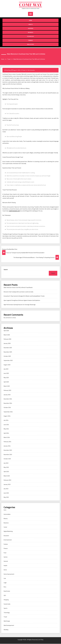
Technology (30, 37)
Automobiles (7, 515)
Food (5, 553)
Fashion (6, 544)
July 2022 (6, 489)
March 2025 (7, 386)
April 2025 (6, 382)
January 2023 (7, 485)
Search (6, 270)
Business (31, 33)
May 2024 (6, 429)
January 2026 (7, 344)
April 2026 (6, 331)
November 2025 (8, 352)
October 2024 (7, 408)
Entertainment (8, 540)
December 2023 (8, 450)
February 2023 (7, 480)
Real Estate (31, 45)
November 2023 (8, 455)
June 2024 (6, 425)
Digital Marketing (8, 532)
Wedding (6, 630)
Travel (24, 70)
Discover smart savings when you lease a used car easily (18, 292)
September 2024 (8, 412)
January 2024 (7, 446)
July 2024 (6, 421)
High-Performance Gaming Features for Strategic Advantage (20, 305)
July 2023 (6, 463)
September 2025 (8, 361)
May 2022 (6, 497)
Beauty (6, 519)
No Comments (31, 70)
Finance (31, 41)
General (6, 561)
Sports (6, 608)
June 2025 (6, 374)
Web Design (7, 621)
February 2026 (7, 339)
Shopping (31, 29)
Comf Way (30, 5)
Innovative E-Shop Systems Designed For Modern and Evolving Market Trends (24, 296)
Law (5, 579)
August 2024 (7, 416)
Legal (5, 583)
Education (6, 536)
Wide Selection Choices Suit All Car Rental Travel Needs (18, 288)
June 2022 (6, 493)
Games (6, 557)
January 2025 (7, 395)
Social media (7, 604)
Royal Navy (8, 70)
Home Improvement (9, 574)
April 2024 (6, 433)
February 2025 (7, 391)
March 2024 (7, 438)
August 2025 (7, 365)
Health (31, 25)
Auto (5, 510)
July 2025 (6, 369)
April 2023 (6, 472)
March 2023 (7, 476)
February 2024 (7, 442)
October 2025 (7, 356)
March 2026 (7, 335)
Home (30, 21)
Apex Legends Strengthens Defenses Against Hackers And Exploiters (22, 301)
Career (5, 527)
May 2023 (6, 468)
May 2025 (6, 378)
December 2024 (8, 399)
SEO (5, 596)
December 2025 (8, 348)
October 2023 (7, 459)
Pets (5, 587)
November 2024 (8, 403)
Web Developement (9, 626)
